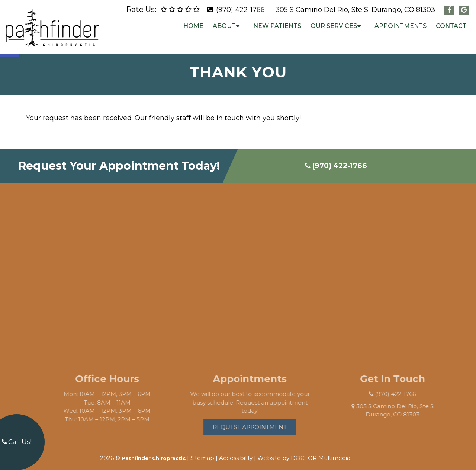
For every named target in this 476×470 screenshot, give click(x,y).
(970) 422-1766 (240, 10)
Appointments (401, 26)
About (224, 26)
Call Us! (17, 442)
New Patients (277, 26)
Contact (451, 26)
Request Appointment (258, 421)
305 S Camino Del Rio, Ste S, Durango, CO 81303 (355, 10)
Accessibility (236, 452)
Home (193, 26)
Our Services (334, 26)
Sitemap (202, 452)
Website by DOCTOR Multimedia (304, 452)
